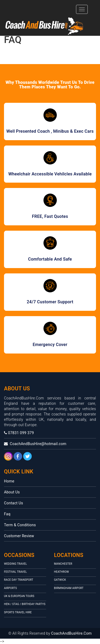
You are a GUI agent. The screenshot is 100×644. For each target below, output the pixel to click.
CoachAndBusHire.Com (71, 633)
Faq (7, 514)
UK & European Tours (19, 596)
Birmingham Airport (69, 588)
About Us (12, 492)
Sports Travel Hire (18, 612)
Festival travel (15, 572)
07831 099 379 (19, 433)
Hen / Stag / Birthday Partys (25, 604)
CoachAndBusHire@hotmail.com (35, 444)
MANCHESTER (63, 564)
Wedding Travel (15, 564)
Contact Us (14, 503)
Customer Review (19, 536)
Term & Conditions (20, 525)
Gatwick (60, 580)
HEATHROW (62, 572)
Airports (10, 588)
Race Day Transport (19, 580)
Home (9, 481)
